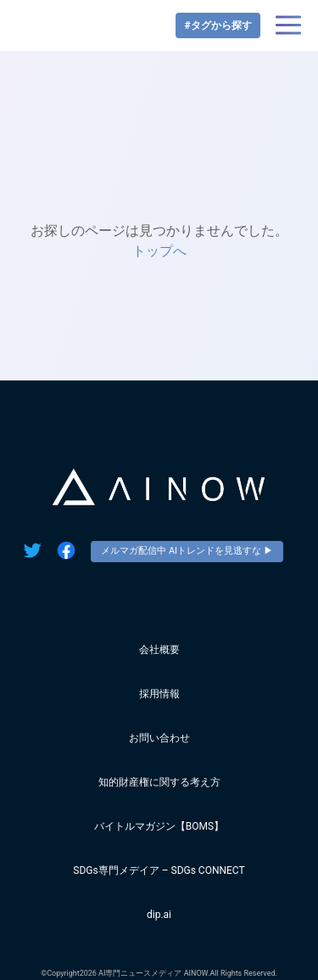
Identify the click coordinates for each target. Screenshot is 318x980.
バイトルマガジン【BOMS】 (159, 826)
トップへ (159, 251)
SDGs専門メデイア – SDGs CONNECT (159, 870)
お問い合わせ (159, 738)
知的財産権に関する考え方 (159, 782)
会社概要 (159, 650)
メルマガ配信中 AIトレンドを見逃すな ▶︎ (187, 551)
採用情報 (159, 694)
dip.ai (159, 915)
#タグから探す (218, 25)
